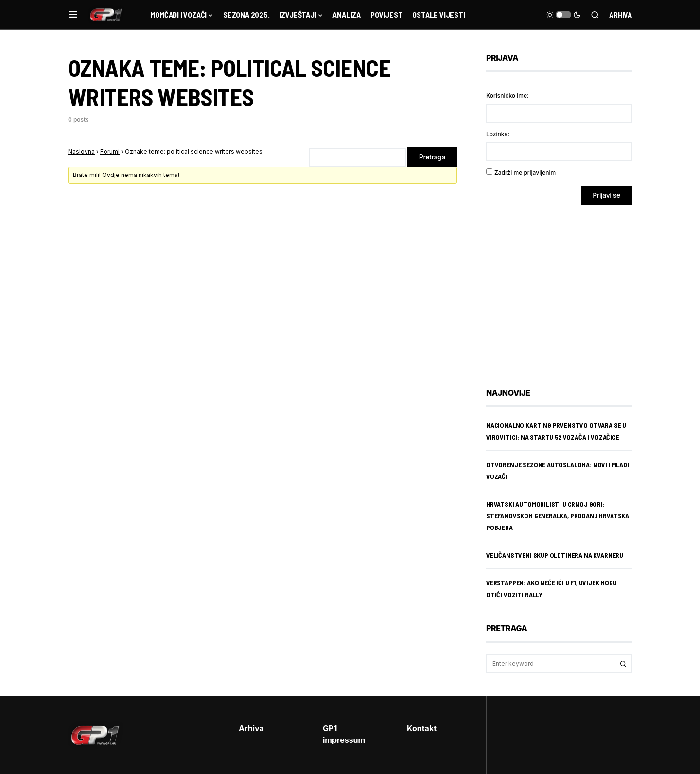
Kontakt (422, 728)
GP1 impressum (344, 734)
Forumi (110, 151)
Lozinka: (498, 134)
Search (623, 664)
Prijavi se (606, 195)
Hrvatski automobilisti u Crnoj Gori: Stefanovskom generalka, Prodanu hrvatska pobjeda (558, 516)
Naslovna (81, 151)
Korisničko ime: (507, 96)
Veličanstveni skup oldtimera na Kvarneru (555, 555)
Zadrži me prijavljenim (525, 172)
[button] (73, 15)
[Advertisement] (564, 289)
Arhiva (621, 14)
